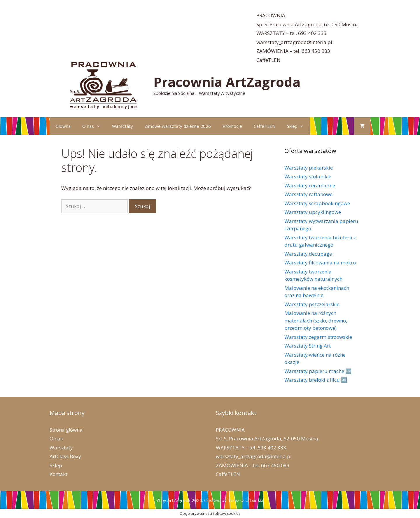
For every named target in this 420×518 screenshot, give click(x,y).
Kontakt (58, 474)
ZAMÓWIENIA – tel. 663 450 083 (293, 51)
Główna (63, 126)
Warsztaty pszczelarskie (312, 304)
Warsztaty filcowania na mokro (320, 263)
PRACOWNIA (271, 15)
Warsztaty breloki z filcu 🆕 (316, 380)
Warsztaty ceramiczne (310, 185)
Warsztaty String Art (308, 346)
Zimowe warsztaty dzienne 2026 (178, 126)
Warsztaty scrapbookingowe (317, 203)
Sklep (298, 126)
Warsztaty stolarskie (308, 176)
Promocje (232, 126)
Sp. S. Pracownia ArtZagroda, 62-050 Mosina (308, 24)
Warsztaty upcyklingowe (313, 212)
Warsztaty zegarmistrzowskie (318, 337)
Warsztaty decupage (308, 254)
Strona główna (66, 430)
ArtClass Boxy (65, 456)
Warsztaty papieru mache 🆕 (318, 371)
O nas (94, 126)
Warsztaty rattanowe (308, 194)
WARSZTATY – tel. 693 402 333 (292, 33)
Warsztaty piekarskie (309, 168)
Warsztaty (123, 126)
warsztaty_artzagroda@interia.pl (294, 42)
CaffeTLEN (268, 60)
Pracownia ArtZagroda (227, 82)
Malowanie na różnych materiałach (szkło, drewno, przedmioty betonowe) (316, 320)
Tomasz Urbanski (245, 500)
